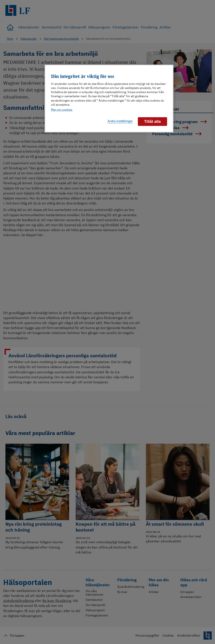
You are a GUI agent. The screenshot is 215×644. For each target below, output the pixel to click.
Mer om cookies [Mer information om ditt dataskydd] (62, 110)
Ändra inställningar (120, 121)
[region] (109, 99)
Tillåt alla (152, 122)
